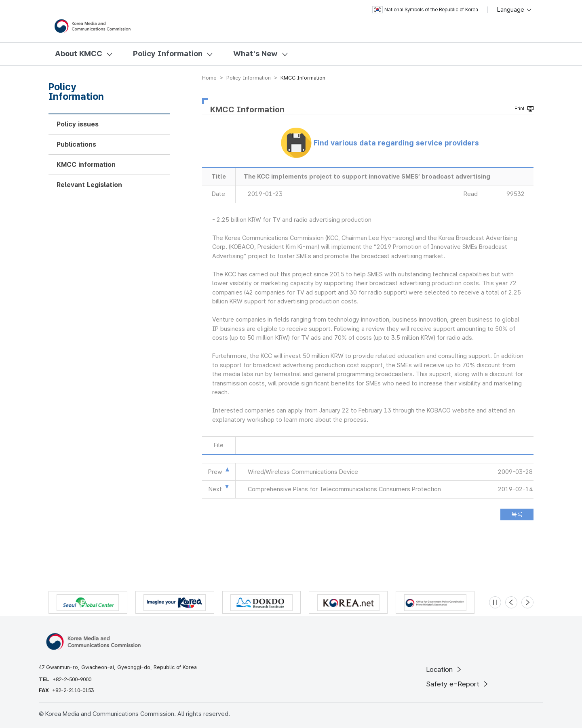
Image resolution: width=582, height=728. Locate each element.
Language (515, 10)
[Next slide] (527, 602)
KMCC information (86, 165)
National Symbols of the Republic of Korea (425, 10)
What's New (255, 54)
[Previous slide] (511, 602)
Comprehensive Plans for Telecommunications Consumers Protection (344, 489)
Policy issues (78, 124)
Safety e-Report (458, 684)
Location (444, 669)
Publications (76, 144)
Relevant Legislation (89, 185)
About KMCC (79, 54)
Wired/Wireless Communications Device (303, 472)
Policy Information (168, 54)
